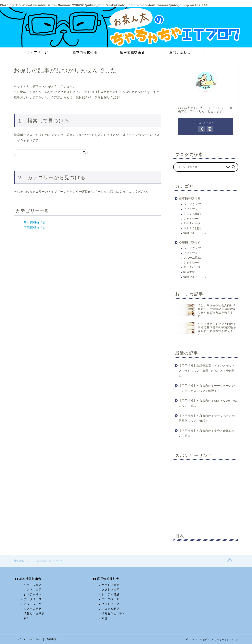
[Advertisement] (206, 494)
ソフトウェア (192, 209)
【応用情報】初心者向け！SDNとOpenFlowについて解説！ (208, 403)
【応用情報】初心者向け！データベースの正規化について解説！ (207, 418)
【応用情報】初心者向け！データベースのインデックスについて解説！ (207, 388)
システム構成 (192, 214)
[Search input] (201, 167)
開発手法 (189, 272)
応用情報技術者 (132, 52)
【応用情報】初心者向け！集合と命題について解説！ (207, 433)
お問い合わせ (180, 52)
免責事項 (51, 639)
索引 (27, 618)
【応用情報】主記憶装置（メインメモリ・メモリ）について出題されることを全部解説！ (207, 371)
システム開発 (192, 228)
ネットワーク (192, 219)
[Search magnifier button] (233, 167)
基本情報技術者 (85, 52)
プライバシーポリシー (29, 639)
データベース (192, 223)
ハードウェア (192, 204)
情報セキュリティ (195, 233)
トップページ (38, 52)
